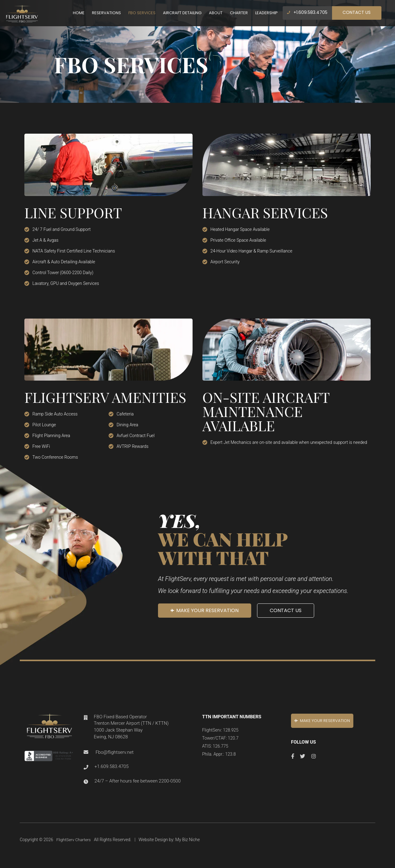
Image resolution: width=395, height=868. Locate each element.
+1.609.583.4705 (307, 12)
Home (79, 13)
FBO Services (142, 13)
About (216, 13)
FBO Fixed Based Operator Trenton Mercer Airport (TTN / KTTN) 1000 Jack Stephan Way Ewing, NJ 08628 (131, 726)
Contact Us (357, 12)
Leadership (266, 13)
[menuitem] (79, 13)
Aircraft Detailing (182, 13)
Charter (239, 13)
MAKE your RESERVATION (205, 610)
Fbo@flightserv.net (115, 750)
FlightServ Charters (74, 836)
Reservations (106, 13)
